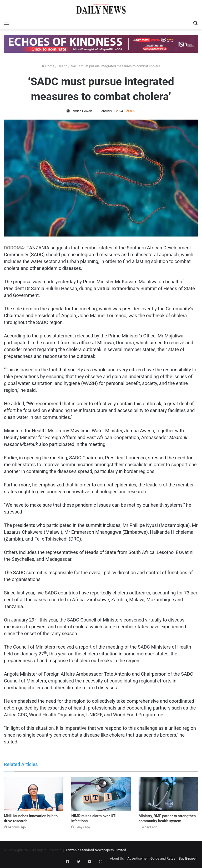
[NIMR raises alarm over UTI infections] (101, 794)
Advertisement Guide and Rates (151, 858)
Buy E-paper (188, 858)
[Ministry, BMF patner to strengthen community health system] (168, 794)
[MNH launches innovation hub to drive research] (34, 794)
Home (48, 66)
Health (62, 66)
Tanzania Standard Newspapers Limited (96, 850)
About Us (117, 858)
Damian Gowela (82, 111)
